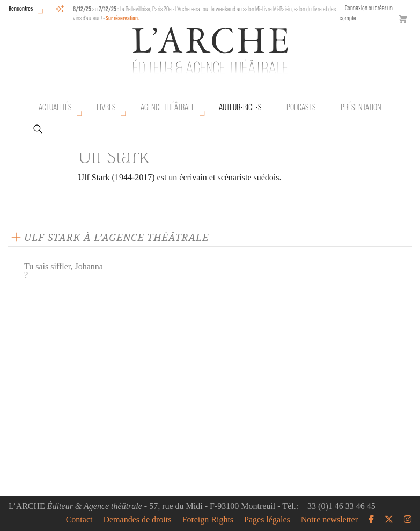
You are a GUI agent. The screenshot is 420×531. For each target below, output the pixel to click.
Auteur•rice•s (240, 107)
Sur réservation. (123, 18)
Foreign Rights (208, 520)
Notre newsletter (329, 520)
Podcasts (301, 107)
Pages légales (267, 520)
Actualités (55, 107)
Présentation (361, 107)
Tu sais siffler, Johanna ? (64, 271)
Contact (79, 520)
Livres (106, 107)
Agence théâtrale (168, 107)
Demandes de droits (137, 520)
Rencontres (21, 8)
